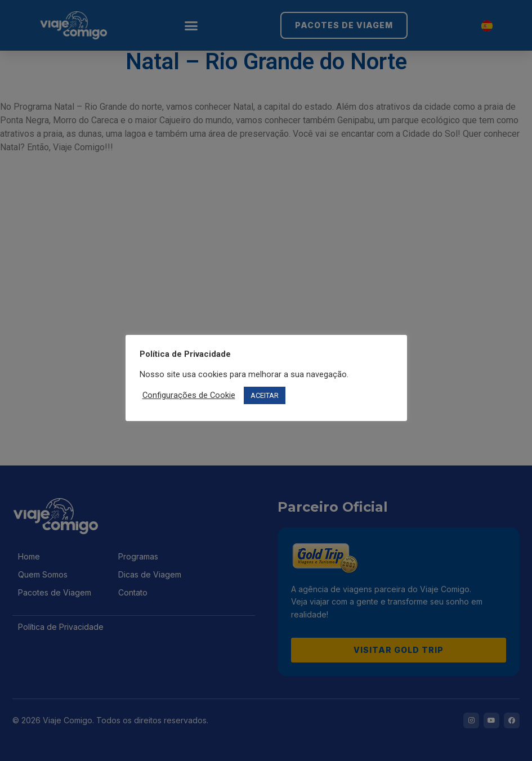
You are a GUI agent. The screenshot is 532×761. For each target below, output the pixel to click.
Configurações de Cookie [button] (189, 395)
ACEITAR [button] (265, 395)
